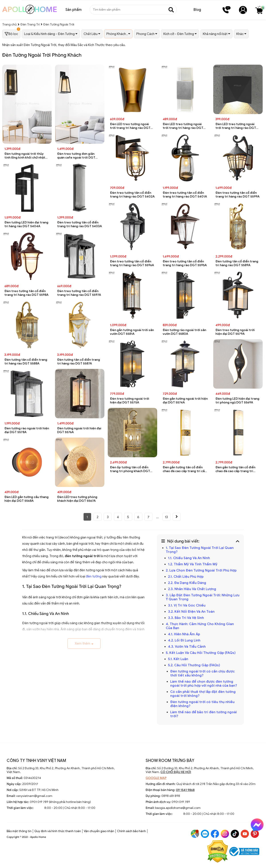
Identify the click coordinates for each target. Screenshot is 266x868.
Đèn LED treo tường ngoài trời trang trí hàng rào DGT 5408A (183, 126)
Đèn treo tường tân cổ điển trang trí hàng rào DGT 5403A (80, 224)
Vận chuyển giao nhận (99, 831)
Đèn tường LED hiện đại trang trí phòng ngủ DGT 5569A (237, 401)
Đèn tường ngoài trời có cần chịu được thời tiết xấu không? (202, 673)
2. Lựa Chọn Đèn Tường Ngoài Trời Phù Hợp (201, 570)
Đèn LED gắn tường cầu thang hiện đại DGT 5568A (26, 499)
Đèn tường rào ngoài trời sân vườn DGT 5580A (184, 332)
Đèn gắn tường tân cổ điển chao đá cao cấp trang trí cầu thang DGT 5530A (185, 469)
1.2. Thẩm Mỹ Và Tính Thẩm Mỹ (193, 564)
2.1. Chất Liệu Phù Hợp (186, 577)
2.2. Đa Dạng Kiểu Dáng (187, 583)
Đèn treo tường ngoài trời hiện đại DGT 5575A (130, 401)
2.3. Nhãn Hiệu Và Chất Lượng (192, 589)
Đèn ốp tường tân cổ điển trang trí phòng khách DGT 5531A (130, 469)
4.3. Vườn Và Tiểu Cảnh (187, 647)
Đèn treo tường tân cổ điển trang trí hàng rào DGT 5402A (132, 195)
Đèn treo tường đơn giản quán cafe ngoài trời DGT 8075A (76, 156)
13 (166, 517)
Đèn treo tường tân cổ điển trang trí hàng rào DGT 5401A (185, 195)
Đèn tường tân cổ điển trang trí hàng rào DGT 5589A (237, 263)
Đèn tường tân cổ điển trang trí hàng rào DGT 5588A (26, 362)
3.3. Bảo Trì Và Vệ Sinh (186, 618)
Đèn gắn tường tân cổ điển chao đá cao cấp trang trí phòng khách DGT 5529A (235, 469)
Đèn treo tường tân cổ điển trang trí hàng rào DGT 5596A (132, 263)
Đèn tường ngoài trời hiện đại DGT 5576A (79, 430)
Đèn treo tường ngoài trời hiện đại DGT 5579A (235, 332)
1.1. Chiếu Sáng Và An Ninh (189, 558)
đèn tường (94, 576)
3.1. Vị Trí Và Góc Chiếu (187, 605)
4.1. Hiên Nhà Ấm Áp (184, 634)
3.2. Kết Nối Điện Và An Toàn (191, 612)
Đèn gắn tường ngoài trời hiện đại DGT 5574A (185, 401)
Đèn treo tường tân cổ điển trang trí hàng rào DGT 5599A (238, 195)
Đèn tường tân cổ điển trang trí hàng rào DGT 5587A (79, 362)
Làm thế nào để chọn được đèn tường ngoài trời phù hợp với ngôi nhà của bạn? (204, 684)
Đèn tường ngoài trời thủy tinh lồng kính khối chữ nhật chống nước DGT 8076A (25, 156)
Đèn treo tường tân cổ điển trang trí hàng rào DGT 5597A (79, 293)
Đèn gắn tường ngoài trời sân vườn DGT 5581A (132, 332)
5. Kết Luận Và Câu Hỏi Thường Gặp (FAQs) (201, 653)
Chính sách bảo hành (131, 831)
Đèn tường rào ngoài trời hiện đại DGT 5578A (27, 430)
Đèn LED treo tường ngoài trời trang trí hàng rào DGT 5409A (130, 126)
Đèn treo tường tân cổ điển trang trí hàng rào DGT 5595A (185, 263)
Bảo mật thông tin (19, 831)
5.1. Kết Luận (178, 659)
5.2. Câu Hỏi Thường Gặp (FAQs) (194, 665)
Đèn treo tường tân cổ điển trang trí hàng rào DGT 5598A (26, 293)
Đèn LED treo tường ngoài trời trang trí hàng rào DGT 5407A (236, 126)
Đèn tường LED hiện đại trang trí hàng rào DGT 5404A (26, 224)
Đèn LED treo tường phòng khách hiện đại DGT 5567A (77, 499)
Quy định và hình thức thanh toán (58, 831)
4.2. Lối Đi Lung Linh (184, 640)
